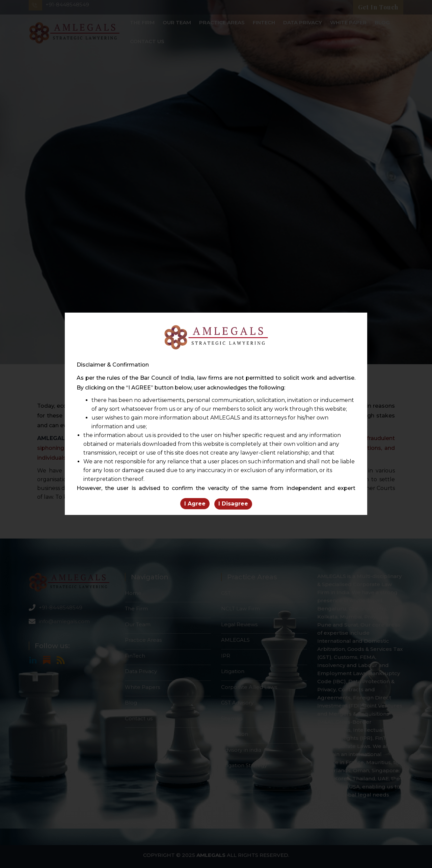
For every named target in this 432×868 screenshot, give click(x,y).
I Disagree (233, 504)
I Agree (195, 504)
